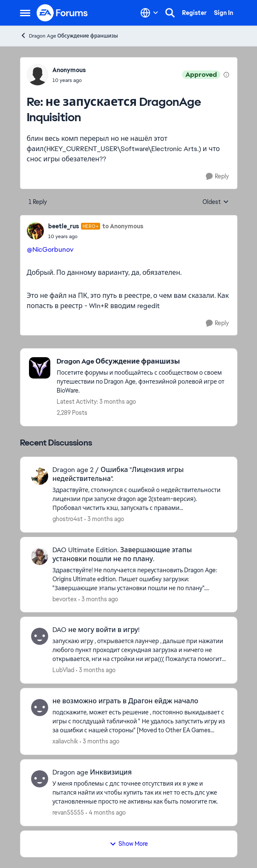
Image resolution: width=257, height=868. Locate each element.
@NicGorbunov (50, 249)
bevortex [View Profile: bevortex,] (65, 599)
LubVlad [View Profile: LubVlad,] (63, 670)
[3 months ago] (104, 519)
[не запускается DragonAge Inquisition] (69, 80)
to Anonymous (123, 226)
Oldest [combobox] (216, 202)
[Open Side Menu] (25, 13)
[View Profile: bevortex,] (40, 556)
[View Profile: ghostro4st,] (40, 476)
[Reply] (217, 176)
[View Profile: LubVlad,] (40, 636)
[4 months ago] (106, 813)
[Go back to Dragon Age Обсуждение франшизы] (143, 362)
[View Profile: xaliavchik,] (40, 708)
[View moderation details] (226, 75)
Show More (129, 844)
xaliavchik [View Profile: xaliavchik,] (65, 741)
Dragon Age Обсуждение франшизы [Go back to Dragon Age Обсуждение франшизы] (69, 36)
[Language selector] (149, 13)
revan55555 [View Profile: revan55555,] (68, 813)
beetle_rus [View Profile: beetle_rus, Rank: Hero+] (64, 226)
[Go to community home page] (63, 13)
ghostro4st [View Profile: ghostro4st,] (68, 519)
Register (194, 13)
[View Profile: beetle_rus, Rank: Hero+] (35, 231)
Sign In (224, 13)
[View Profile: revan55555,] (40, 779)
